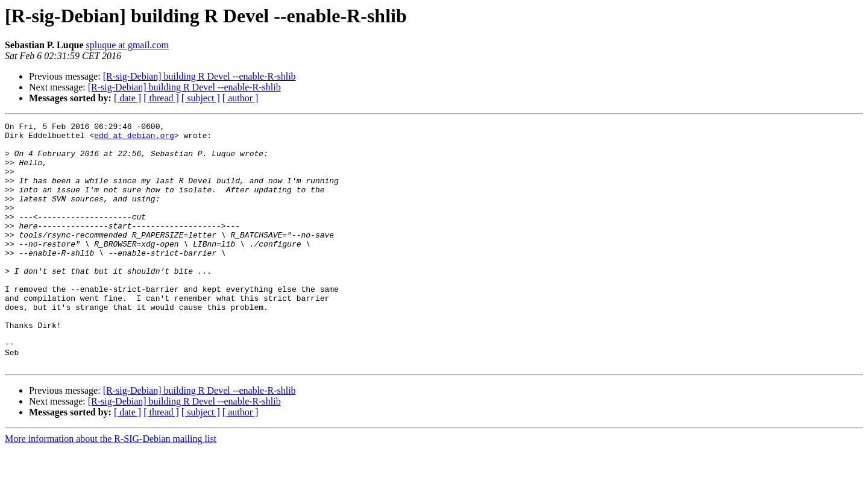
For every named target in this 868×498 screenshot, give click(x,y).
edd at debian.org (134, 139)
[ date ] (127, 98)
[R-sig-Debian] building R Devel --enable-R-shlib (200, 76)
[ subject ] (201, 98)
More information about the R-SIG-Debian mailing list (111, 487)
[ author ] (241, 98)
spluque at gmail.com (127, 45)
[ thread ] (161, 98)
